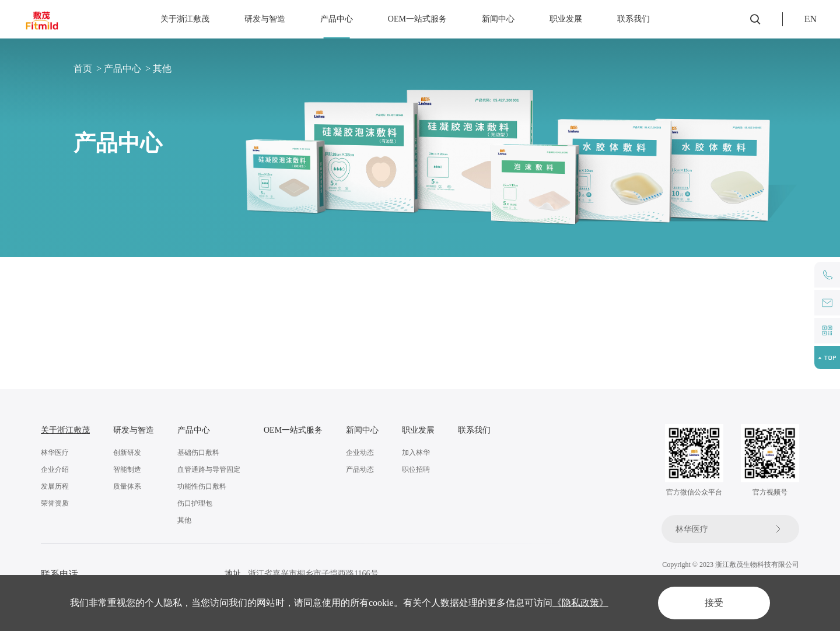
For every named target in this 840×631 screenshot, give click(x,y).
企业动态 (360, 453)
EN (811, 19)
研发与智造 (265, 19)
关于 (49, 430)
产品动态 (360, 469)
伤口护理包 (195, 503)
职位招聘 (416, 469)
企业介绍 (55, 469)
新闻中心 (498, 19)
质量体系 (127, 486)
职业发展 (566, 19)
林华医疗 (55, 453)
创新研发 (127, 453)
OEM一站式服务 (417, 19)
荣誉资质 (55, 503)
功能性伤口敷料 (336, 293)
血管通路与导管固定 (219, 293)
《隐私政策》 (580, 603)
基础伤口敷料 (108, 293)
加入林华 (416, 453)
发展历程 (55, 486)
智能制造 (127, 469)
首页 (83, 69)
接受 (714, 603)
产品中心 (337, 19)
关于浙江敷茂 (185, 19)
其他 (162, 69)
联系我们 (633, 19)
